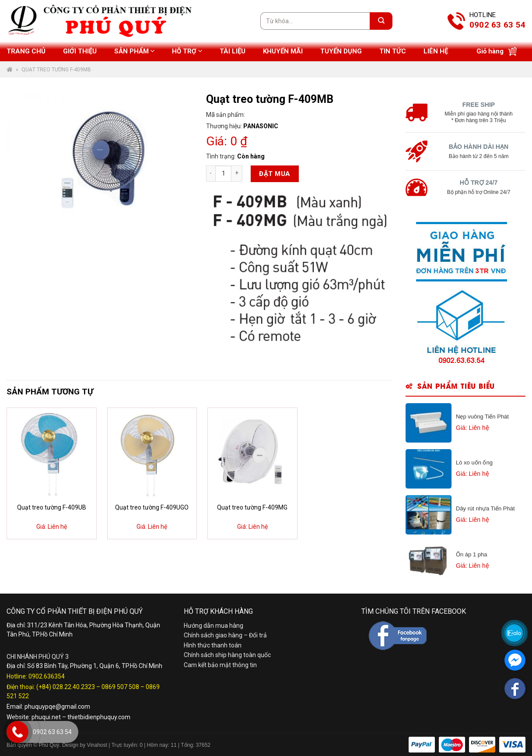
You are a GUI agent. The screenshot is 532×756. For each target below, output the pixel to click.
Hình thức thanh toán (213, 645)
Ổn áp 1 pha (471, 554)
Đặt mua (275, 174)
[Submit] (381, 21)
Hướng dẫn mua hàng (213, 626)
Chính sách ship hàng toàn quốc (227, 655)
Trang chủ (26, 51)
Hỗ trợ (187, 51)
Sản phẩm (134, 51)
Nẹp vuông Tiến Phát (482, 417)
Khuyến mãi (283, 51)
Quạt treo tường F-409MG (252, 507)
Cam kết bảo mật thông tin (220, 665)
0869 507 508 (120, 687)
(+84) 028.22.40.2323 (66, 687)
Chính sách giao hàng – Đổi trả (225, 635)
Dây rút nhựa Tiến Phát (485, 508)
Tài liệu (233, 51)
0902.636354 (47, 676)
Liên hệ (436, 51)
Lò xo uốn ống (474, 462)
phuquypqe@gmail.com (57, 707)
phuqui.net (46, 717)
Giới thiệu (80, 51)
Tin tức (393, 51)
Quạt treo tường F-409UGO (152, 507)
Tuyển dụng (341, 51)
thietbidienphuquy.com (99, 717)
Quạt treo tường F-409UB (52, 507)
